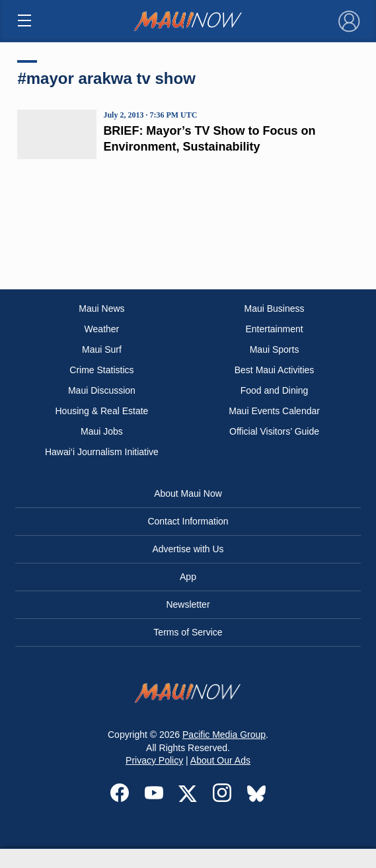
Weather (102, 329)
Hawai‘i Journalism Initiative (102, 452)
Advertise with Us (188, 549)
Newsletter (188, 604)
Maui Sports (275, 349)
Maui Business (275, 308)
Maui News (101, 308)
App (188, 577)
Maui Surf (102, 349)
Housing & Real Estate (102, 411)
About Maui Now (188, 493)
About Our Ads (220, 760)
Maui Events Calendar (274, 411)
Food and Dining (275, 390)
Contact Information (188, 521)
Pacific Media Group (224, 735)
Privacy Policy (154, 760)
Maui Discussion (102, 390)
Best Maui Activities (275, 370)
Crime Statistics (101, 370)
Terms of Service (188, 632)
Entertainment (274, 329)
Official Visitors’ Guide (274, 431)
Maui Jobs (102, 431)
